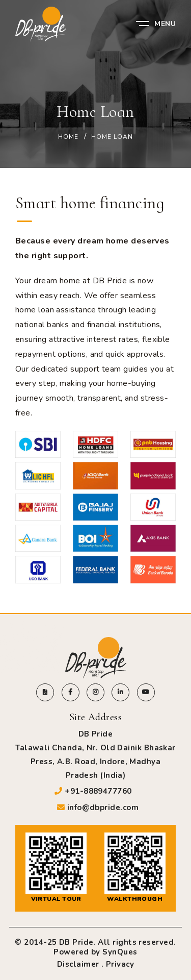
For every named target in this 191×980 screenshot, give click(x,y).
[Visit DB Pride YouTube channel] (146, 692)
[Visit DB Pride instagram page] (95, 692)
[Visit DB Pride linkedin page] (120, 692)
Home (68, 137)
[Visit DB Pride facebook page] (71, 692)
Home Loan (112, 137)
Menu (156, 24)
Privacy (120, 964)
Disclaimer (78, 964)
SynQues (120, 952)
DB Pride (76, 942)
